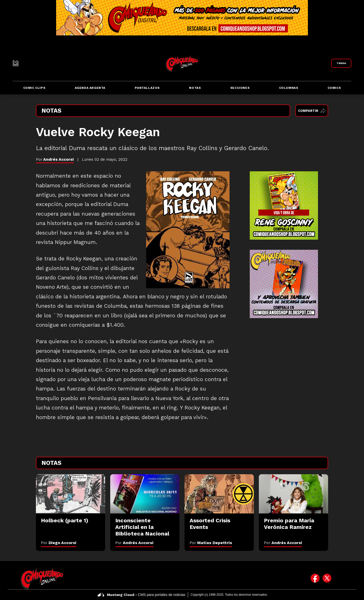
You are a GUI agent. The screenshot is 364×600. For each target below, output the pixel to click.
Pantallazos (147, 88)
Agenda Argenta (90, 88)
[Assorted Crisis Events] (219, 494)
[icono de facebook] (315, 578)
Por (59, 543)
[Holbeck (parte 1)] (71, 494)
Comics (334, 88)
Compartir (312, 111)
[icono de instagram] (339, 578)
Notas (195, 88)
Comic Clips (34, 88)
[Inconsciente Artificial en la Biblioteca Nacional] (145, 494)
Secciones (240, 88)
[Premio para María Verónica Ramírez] (293, 494)
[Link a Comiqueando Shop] (341, 63)
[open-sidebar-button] (16, 63)
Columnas (289, 88)
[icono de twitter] (327, 578)
